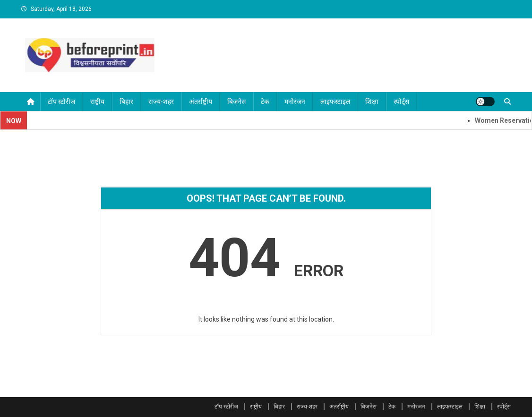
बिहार (126, 102)
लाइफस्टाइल (335, 102)
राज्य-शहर (161, 102)
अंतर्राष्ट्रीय (201, 102)
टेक (265, 102)
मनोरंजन (295, 102)
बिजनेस (236, 102)
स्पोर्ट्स (401, 102)
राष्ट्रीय (97, 102)
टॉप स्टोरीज (61, 102)
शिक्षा (372, 102)
